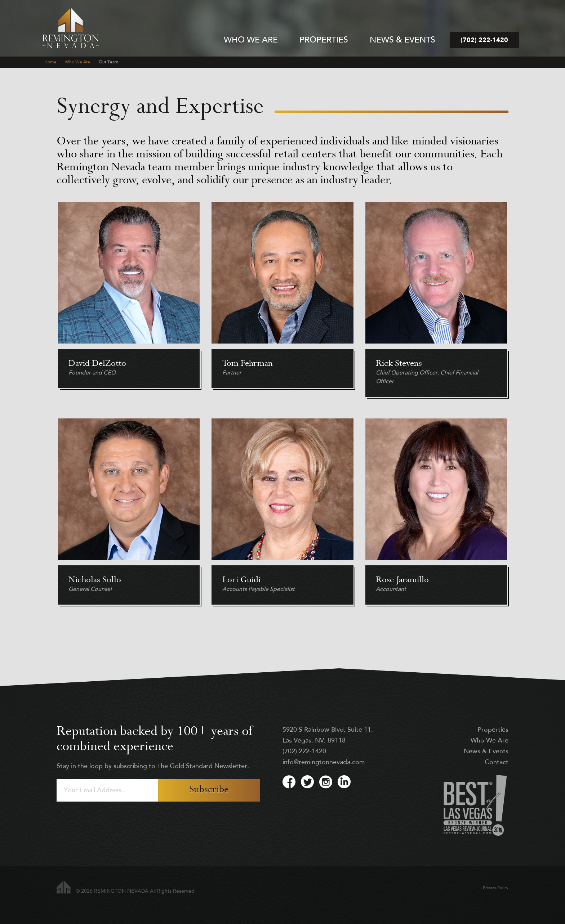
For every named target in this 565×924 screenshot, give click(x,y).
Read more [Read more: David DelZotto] (129, 303)
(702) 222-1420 (304, 752)
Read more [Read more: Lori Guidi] (282, 515)
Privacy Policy (496, 888)
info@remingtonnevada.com (324, 762)
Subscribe (209, 790)
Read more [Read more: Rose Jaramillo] (436, 515)
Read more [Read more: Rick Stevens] (436, 303)
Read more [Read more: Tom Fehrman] (282, 303)
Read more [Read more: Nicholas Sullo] (129, 515)
